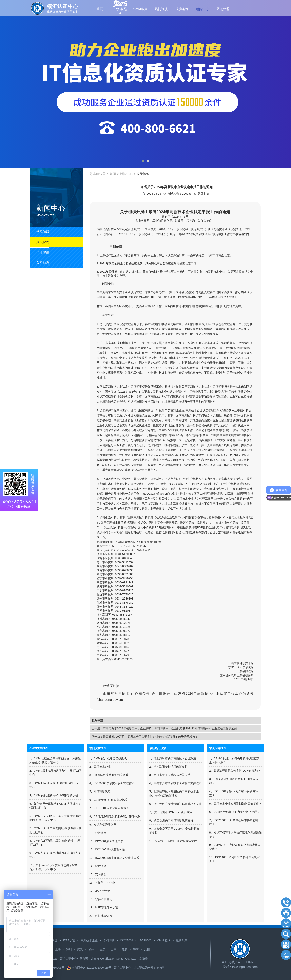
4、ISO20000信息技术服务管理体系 (112, 783)
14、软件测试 (98, 866)
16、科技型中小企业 (102, 883)
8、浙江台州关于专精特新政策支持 (171, 820)
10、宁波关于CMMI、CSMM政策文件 (173, 841)
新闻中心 (127, 174)
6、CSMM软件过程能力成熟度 (109, 800)
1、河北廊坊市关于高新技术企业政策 (173, 758)
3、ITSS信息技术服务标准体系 (109, 775)
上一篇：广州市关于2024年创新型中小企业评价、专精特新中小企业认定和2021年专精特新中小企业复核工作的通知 (164, 728)
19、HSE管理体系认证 (104, 907)
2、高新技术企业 (100, 767)
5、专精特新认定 (100, 791)
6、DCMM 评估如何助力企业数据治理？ (235, 812)
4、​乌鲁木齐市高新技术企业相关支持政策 (175, 783)
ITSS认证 (69, 940)
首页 (113, 174)
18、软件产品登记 (101, 899)
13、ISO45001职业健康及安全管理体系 (114, 858)
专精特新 (109, 940)
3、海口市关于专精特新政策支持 (170, 775)
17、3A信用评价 (100, 891)
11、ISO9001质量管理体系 (106, 841)
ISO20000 (145, 940)
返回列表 (201, 194)
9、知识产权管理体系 (103, 825)
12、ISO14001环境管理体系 (107, 849)
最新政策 (182, 940)
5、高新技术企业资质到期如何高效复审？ (235, 804)
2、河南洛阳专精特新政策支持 (168, 767)
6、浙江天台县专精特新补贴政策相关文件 (175, 804)
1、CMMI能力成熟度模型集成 (108, 758)
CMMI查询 (164, 940)
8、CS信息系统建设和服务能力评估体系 (115, 816)
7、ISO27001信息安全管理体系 (109, 808)
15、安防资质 (98, 874)
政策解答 (143, 174)
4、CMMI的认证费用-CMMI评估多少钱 (54, 795)
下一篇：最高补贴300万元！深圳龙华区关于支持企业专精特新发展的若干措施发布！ (145, 737)
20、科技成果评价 (101, 916)
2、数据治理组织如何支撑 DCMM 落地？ (235, 771)
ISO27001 (127, 940)
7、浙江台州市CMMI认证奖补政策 (171, 812)
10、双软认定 (98, 833)
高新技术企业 (89, 940)
